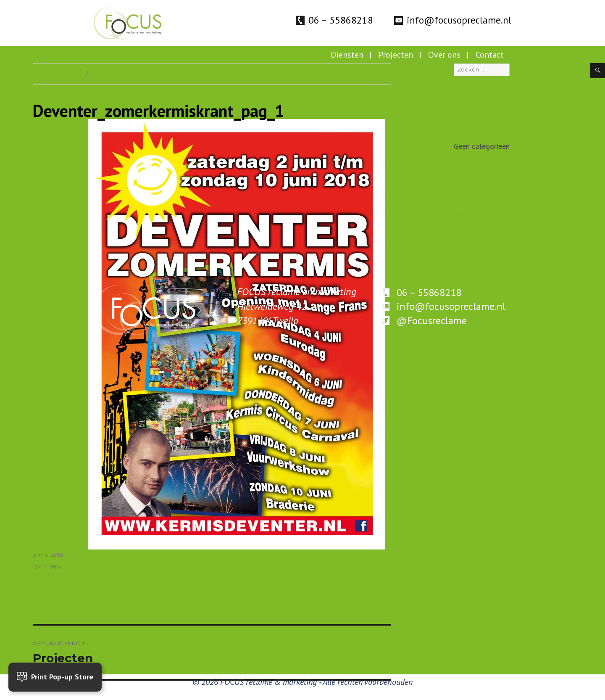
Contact (490, 55)
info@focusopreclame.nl (459, 20)
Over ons (444, 55)
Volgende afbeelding (120, 74)
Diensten (347, 55)
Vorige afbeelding (57, 74)
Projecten (396, 55)
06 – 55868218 (341, 20)
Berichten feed (477, 201)
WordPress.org (477, 226)
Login (463, 189)
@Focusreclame (432, 321)
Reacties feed (476, 213)
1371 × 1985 (46, 566)
